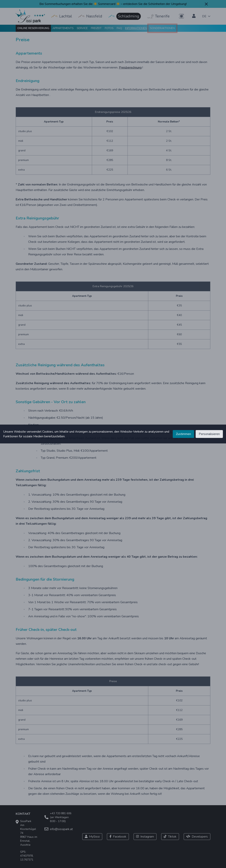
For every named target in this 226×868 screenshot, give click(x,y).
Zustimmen (183, 434)
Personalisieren (209, 434)
